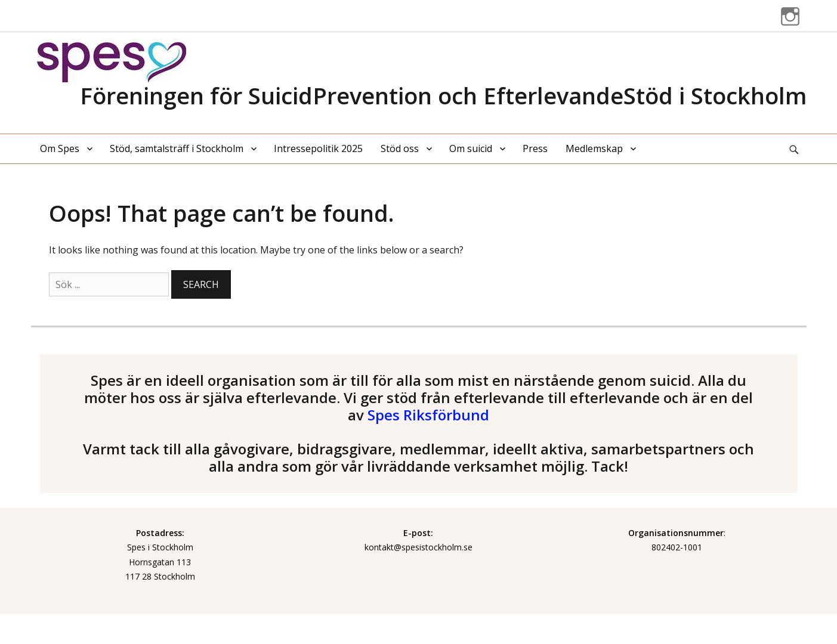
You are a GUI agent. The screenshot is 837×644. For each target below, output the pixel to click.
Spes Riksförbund (428, 415)
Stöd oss (400, 148)
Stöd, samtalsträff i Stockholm (177, 148)
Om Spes (60, 148)
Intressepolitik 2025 (318, 148)
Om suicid (471, 148)
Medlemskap (594, 148)
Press (535, 148)
